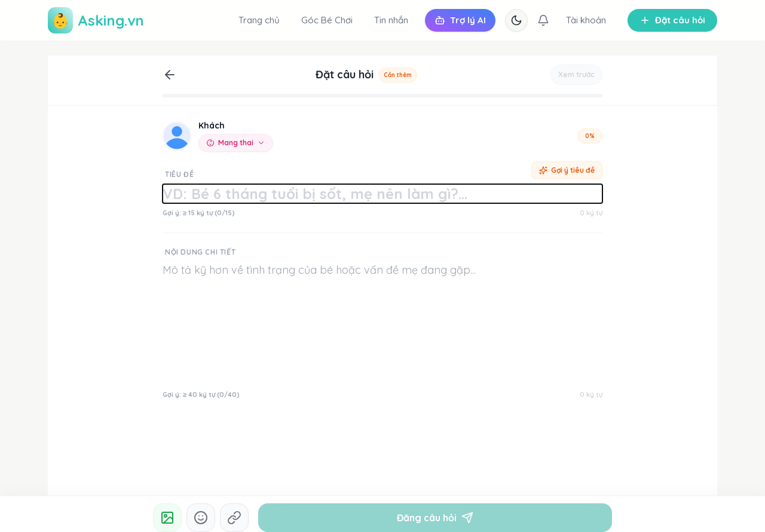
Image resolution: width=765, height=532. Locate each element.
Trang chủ (259, 20)
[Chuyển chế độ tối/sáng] (516, 20)
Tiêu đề (179, 174)
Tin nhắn (391, 20)
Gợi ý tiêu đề (567, 170)
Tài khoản (586, 20)
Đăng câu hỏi (435, 518)
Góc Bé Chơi (327, 20)
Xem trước (576, 74)
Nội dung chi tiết (200, 252)
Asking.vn (96, 20)
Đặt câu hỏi (672, 20)
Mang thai (236, 143)
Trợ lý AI (460, 20)
